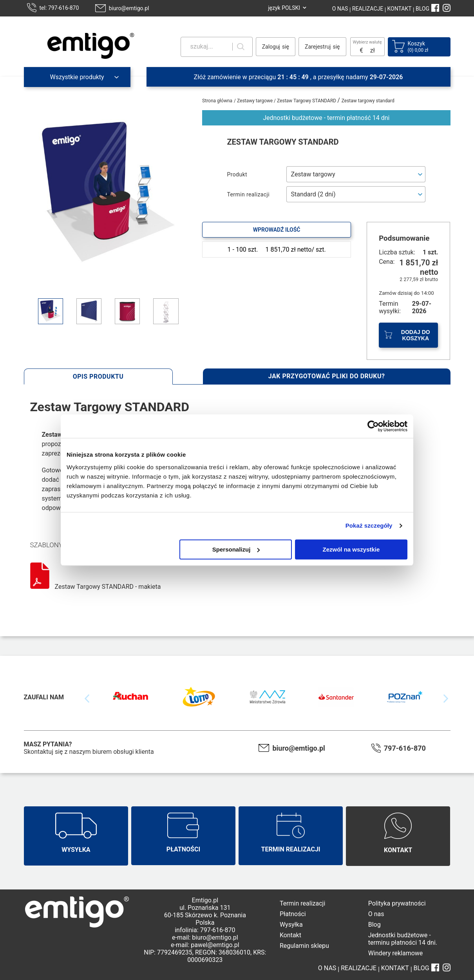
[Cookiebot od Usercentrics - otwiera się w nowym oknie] (373, 426)
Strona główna (217, 101)
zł (373, 50)
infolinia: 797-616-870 (205, 930)
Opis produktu (98, 377)
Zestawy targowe (255, 101)
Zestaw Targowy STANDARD (307, 101)
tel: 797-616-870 (59, 8)
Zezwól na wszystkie (351, 549)
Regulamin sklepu (304, 946)
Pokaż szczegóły (369, 525)
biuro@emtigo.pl (129, 8)
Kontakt (290, 935)
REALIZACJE (367, 9)
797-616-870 (405, 748)
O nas (376, 914)
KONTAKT (399, 9)
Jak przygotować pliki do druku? (327, 376)
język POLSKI (284, 8)
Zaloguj (271, 47)
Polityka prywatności (397, 903)
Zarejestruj (318, 47)
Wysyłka (291, 925)
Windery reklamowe (396, 953)
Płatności (293, 914)
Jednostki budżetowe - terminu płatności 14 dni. (403, 939)
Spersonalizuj (236, 549)
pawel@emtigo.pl (215, 945)
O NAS (340, 9)
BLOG (422, 9)
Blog (374, 925)
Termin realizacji (302, 903)
